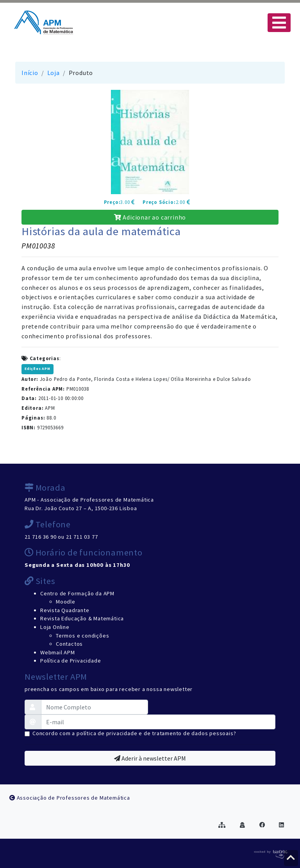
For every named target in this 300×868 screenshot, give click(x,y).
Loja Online (55, 627)
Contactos (69, 644)
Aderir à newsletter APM (150, 758)
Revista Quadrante (65, 610)
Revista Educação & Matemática (82, 618)
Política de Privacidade (71, 661)
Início (30, 73)
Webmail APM (58, 652)
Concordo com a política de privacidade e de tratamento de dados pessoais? (134, 733)
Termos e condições (82, 636)
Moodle (66, 602)
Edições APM (37, 369)
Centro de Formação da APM (77, 593)
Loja (54, 73)
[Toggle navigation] (279, 23)
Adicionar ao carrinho (150, 217)
